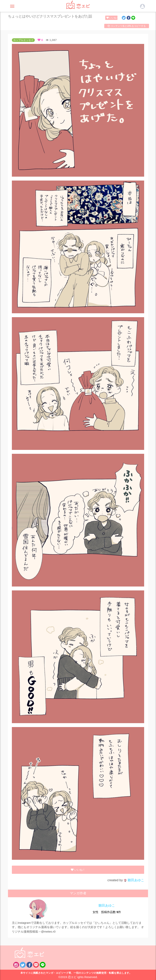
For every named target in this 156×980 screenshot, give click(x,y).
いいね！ (112, 18)
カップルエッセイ (23, 40)
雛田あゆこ (134, 880)
